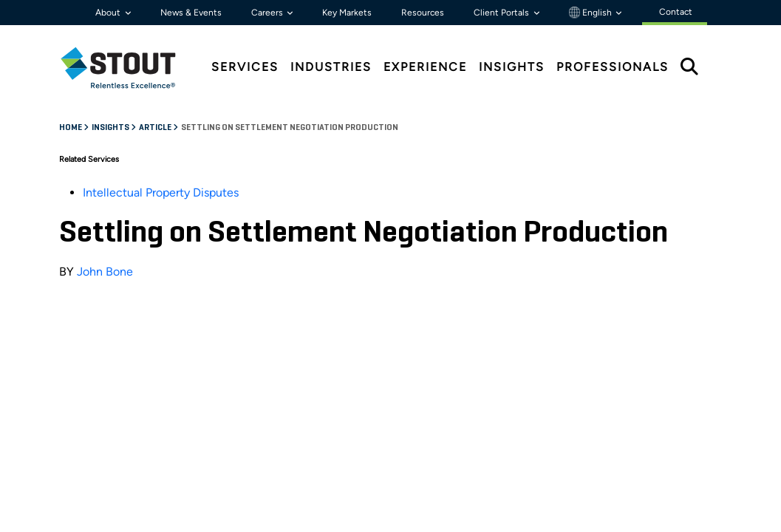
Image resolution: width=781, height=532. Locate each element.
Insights (111, 128)
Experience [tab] (425, 67)
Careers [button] (268, 13)
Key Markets (347, 13)
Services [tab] (245, 67)
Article (156, 128)
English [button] (591, 13)
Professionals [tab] (613, 67)
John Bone (105, 272)
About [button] (109, 13)
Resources (423, 13)
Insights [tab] (512, 67)
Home (71, 128)
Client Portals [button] (502, 13)
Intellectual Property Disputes (161, 192)
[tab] (129, 68)
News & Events (191, 13)
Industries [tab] (331, 67)
